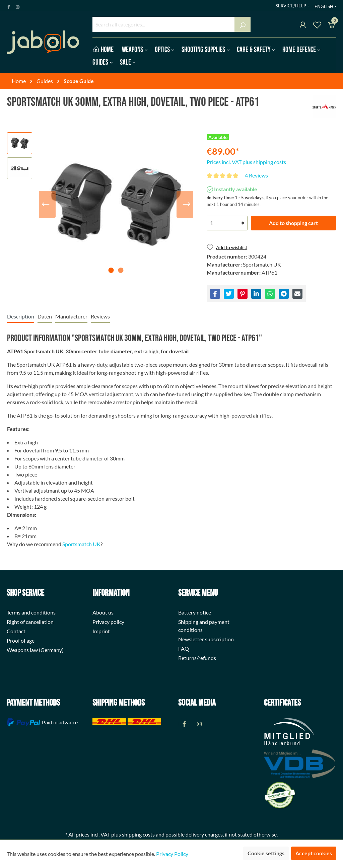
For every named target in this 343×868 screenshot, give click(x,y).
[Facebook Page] (9, 6)
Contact (16, 631)
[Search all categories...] (164, 24)
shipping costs (138, 834)
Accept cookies (314, 853)
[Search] (243, 24)
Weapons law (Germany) (35, 650)
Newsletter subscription (206, 639)
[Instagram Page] (18, 6)
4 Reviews (256, 175)
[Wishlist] (317, 26)
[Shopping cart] (332, 26)
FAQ (184, 648)
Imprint (101, 631)
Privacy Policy (172, 854)
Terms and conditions (31, 612)
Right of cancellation (30, 622)
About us (103, 612)
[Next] (187, 204)
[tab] (21, 316)
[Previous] (46, 204)
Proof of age (21, 640)
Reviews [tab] (100, 316)
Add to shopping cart (293, 223)
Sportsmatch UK (81, 544)
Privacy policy (108, 622)
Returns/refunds (197, 658)
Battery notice (195, 612)
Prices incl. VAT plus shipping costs (246, 162)
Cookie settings (266, 853)
